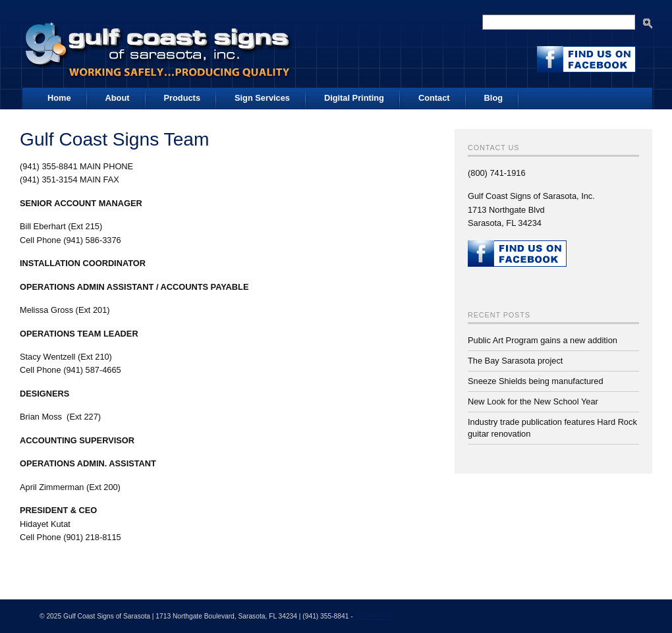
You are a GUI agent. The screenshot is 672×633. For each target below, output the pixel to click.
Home (59, 98)
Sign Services (262, 98)
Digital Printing (354, 98)
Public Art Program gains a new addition (543, 340)
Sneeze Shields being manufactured (536, 381)
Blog (493, 98)
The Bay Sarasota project (515, 361)
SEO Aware (372, 616)
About (118, 98)
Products (182, 98)
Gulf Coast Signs (159, 45)
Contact (434, 98)
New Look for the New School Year (533, 401)
